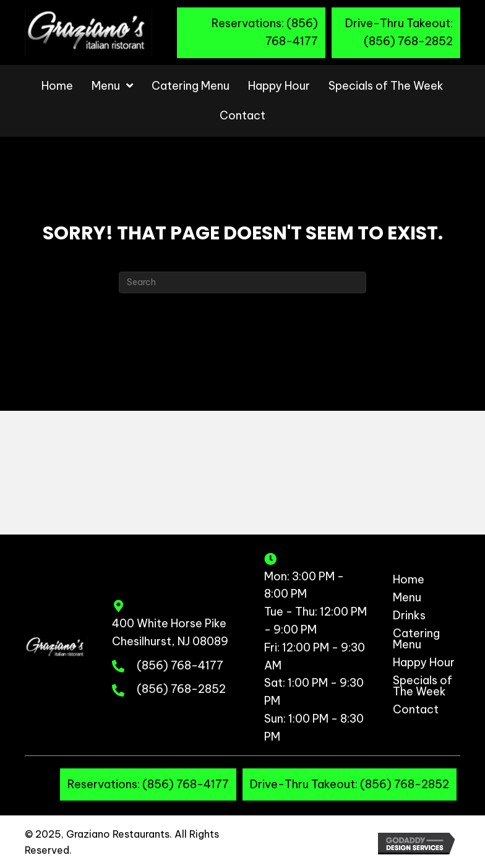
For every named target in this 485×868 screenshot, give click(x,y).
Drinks (409, 616)
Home (409, 580)
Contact (416, 710)
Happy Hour (424, 663)
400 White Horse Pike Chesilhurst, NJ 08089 (170, 632)
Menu (407, 598)
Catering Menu (416, 640)
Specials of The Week (423, 687)
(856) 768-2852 (181, 689)
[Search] (242, 282)
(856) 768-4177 (180, 665)
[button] (251, 33)
